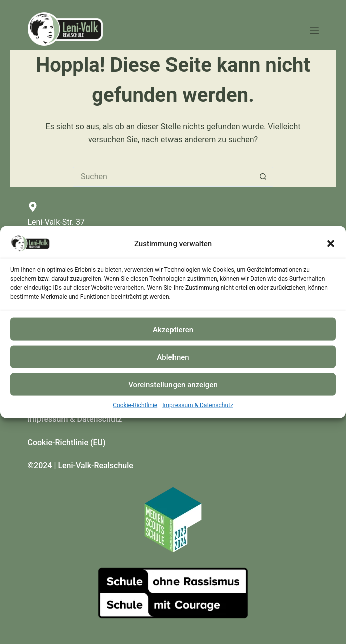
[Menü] (314, 30)
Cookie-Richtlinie (135, 405)
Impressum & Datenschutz (198, 405)
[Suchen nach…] (163, 177)
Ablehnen (173, 357)
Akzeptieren (173, 329)
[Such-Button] (263, 177)
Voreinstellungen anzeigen (173, 384)
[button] (331, 244)
